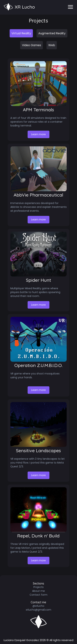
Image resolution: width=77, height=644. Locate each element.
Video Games (32, 45)
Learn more (40, 134)
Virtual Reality (21, 33)
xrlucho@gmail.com (38, 610)
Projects (38, 587)
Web (52, 45)
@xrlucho (38, 606)
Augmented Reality (52, 33)
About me (38, 591)
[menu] (70, 7)
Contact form (38, 595)
